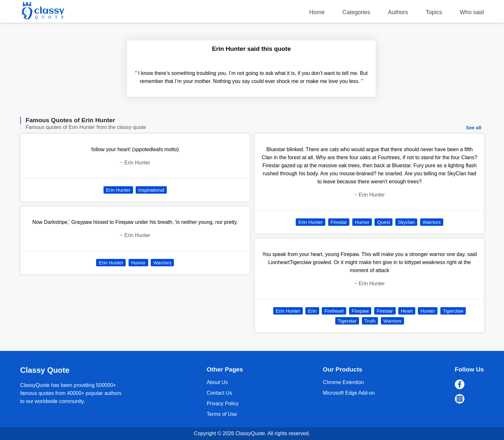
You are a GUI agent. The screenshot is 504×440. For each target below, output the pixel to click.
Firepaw (360, 311)
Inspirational (151, 190)
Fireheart (334, 311)
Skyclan (406, 222)
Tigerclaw (453, 311)
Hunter (428, 311)
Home (317, 12)
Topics (434, 12)
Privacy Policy (223, 403)
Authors (398, 12)
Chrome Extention (343, 382)
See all (474, 128)
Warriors (162, 263)
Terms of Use (222, 414)
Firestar (339, 222)
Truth (370, 321)
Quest (383, 222)
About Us (217, 382)
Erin (312, 311)
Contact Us (219, 393)
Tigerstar (347, 321)
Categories (356, 12)
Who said (472, 12)
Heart (407, 311)
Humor (138, 263)
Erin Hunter (118, 190)
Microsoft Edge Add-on (349, 393)
